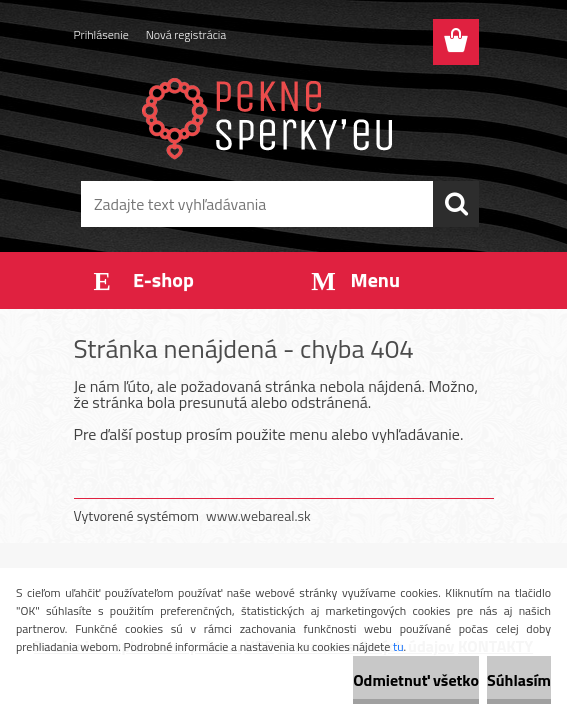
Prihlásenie (101, 34)
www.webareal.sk (258, 515)
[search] (456, 204)
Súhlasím (519, 680)
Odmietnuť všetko (416, 680)
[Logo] (271, 116)
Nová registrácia (186, 34)
